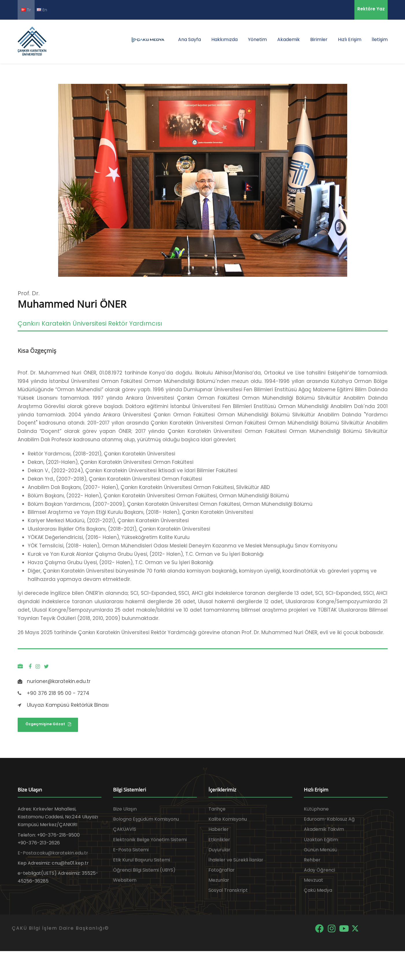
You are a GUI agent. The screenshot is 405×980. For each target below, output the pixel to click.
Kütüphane (316, 809)
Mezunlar (219, 880)
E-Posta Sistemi (131, 850)
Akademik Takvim (324, 829)
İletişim (380, 39)
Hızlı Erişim (350, 39)
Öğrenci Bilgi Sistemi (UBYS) (144, 870)
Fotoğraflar (222, 870)
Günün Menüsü (320, 850)
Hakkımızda (224, 39)
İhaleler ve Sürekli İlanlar (236, 860)
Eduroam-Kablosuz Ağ (329, 819)
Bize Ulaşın (125, 809)
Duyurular (219, 850)
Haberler (219, 829)
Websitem (125, 880)
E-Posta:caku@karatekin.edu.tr (53, 853)
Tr (26, 10)
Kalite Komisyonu (228, 819)
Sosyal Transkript (228, 890)
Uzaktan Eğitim (321, 840)
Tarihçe (217, 809)
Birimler (319, 39)
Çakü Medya (318, 890)
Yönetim (257, 39)
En (42, 10)
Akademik (289, 39)
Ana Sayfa (189, 39)
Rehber (312, 860)
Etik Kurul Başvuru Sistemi (142, 860)
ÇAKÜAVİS (125, 829)
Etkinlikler (219, 840)
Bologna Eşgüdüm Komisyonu (146, 819)
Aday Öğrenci (319, 870)
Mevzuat (314, 880)
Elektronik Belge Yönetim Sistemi (150, 840)
